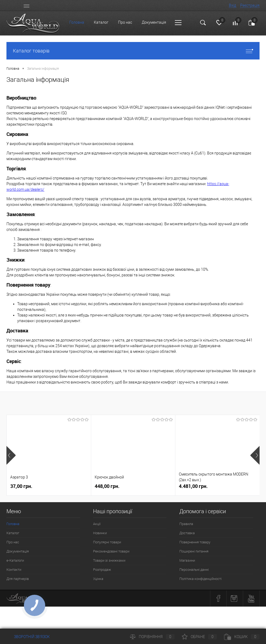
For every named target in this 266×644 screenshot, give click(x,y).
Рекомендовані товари (111, 551)
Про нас (125, 22)
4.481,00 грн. (193, 486)
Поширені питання (194, 551)
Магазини (187, 560)
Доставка (187, 533)
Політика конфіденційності (201, 579)
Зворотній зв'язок (28, 637)
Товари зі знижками (109, 560)
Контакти (14, 570)
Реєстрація (250, 5)
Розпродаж (102, 570)
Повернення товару (195, 542)
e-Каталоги (15, 560)
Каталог (101, 22)
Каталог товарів (133, 51)
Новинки (100, 533)
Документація (154, 22)
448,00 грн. (107, 486)
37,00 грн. (21, 486)
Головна (77, 22)
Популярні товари (107, 542)
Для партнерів (18, 579)
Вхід (233, 5)
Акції (97, 524)
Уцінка (98, 579)
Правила (186, 524)
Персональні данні (194, 570)
